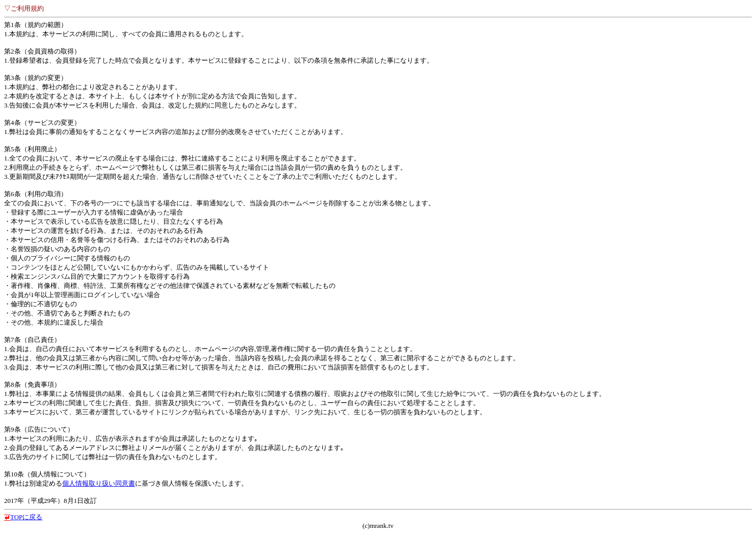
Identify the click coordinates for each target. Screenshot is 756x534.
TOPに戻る (26, 517)
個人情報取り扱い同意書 (99, 483)
